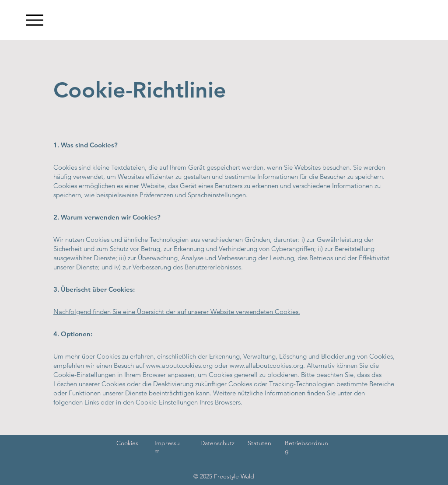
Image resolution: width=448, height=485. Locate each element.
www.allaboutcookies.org (266, 365)
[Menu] (34, 20)
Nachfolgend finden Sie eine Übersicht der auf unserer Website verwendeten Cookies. (177, 312)
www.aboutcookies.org (179, 365)
